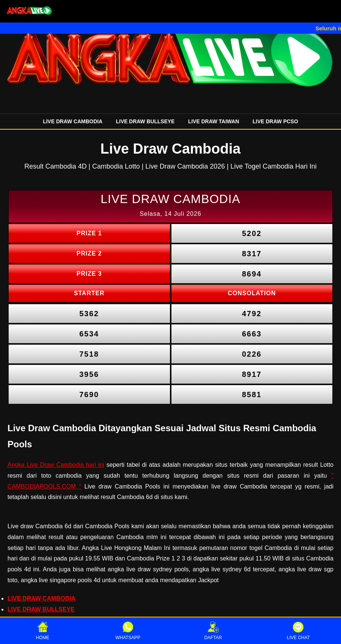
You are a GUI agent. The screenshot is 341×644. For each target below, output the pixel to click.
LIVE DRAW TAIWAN (213, 121)
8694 (252, 274)
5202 (252, 233)
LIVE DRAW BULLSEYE (145, 121)
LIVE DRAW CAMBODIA (73, 121)
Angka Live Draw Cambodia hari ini (56, 465)
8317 (252, 254)
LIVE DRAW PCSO (275, 121)
